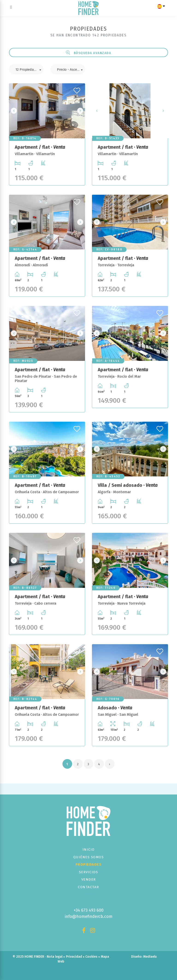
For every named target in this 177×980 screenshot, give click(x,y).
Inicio (89, 850)
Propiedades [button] (89, 864)
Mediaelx (150, 957)
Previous (14, 111)
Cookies (91, 957)
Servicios (89, 872)
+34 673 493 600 (89, 910)
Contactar (88, 887)
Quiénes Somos (89, 857)
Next (80, 111)
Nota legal (55, 957)
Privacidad (74, 957)
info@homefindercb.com (89, 916)
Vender (89, 879)
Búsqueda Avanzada (89, 53)
